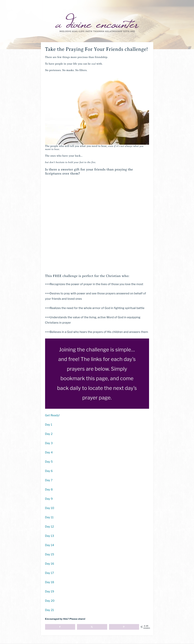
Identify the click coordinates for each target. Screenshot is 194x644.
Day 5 (49, 462)
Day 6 (49, 471)
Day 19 (50, 591)
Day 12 (50, 527)
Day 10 (50, 508)
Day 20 (50, 601)
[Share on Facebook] (60, 627)
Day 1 (49, 425)
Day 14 (50, 545)
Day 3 (49, 443)
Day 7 (49, 480)
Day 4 (49, 452)
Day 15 (50, 554)
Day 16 (50, 564)
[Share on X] (92, 627)
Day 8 (49, 489)
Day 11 (49, 517)
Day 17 (50, 573)
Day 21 (50, 610)
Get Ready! (52, 415)
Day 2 (49, 434)
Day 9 (49, 499)
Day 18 (50, 582)
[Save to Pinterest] (124, 627)
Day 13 (50, 536)
